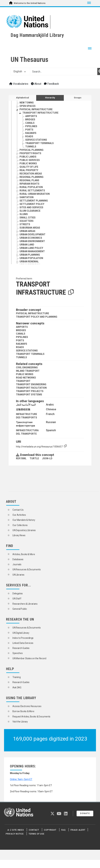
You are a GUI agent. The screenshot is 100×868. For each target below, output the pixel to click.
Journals (17, 564)
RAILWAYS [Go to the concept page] (31, 133)
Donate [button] (85, 813)
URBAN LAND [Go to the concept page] (27, 245)
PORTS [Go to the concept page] (29, 130)
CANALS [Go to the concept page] (30, 123)
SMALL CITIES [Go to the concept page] (28, 218)
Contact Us (18, 510)
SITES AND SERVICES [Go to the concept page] (31, 207)
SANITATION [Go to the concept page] (27, 197)
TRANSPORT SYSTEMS (29, 395)
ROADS (20, 347)
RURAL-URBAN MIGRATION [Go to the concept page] (35, 194)
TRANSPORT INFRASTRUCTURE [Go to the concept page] (40, 113)
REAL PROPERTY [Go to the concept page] (29, 170)
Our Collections (20, 525)
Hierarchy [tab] (50, 98)
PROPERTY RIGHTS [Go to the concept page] (30, 153)
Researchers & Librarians (25, 604)
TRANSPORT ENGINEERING (31, 384)
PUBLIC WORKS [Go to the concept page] (28, 163)
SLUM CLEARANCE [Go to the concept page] (30, 211)
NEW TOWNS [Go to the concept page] (27, 103)
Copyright (50, 830)
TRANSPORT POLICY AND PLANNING (37, 317)
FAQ (63, 830)
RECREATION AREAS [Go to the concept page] (31, 174)
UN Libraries (18, 575)
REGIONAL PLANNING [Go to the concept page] (31, 177)
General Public (20, 609)
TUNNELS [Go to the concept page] (31, 147)
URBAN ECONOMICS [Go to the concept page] (31, 238)
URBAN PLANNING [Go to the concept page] (30, 255)
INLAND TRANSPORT (28, 371)
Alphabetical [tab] (22, 98)
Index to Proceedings (23, 638)
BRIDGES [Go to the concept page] (30, 120)
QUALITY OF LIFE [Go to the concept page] (29, 167)
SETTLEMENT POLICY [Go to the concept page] (32, 204)
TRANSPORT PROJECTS (30, 391)
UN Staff (17, 599)
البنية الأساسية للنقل (26, 405)
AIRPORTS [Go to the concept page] (31, 116)
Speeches (18, 653)
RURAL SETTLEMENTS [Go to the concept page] (32, 191)
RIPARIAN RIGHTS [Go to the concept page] (29, 184)
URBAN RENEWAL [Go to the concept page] (29, 261)
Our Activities (19, 515)
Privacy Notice (15, 834)
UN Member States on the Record (29, 658)
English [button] (20, 71)
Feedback (51, 84)
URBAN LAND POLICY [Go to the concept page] (31, 248)
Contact (34, 830)
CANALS (21, 334)
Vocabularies (19, 84)
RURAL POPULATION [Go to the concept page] (31, 187)
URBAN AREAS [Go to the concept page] (27, 231)
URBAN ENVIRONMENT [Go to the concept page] (32, 241)
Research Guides (21, 648)
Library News (19, 535)
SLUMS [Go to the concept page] (24, 214)
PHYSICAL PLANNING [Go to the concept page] (31, 150)
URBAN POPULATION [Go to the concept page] (31, 258)
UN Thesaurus (29, 60)
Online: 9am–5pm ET (21, 779)
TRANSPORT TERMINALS (30, 354)
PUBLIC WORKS (25, 374)
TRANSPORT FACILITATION (31, 388)
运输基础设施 (23, 409)
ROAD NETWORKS (26, 378)
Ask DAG (17, 687)
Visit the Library (20, 722)
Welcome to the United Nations (30, 3)
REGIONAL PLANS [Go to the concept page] (29, 180)
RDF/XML (21, 458)
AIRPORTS (22, 327)
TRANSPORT (23, 381)
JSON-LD (47, 458)
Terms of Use (36, 834)
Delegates (18, 593)
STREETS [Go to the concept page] (25, 224)
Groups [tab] (78, 98)
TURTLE (34, 458)
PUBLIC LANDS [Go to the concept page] (28, 157)
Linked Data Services (23, 643)
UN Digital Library (21, 633)
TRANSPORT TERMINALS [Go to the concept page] (39, 143)
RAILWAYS (22, 344)
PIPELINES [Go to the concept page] (31, 126)
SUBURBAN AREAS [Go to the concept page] (30, 228)
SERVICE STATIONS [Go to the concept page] (36, 140)
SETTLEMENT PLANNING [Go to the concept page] (34, 201)
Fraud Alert (78, 830)
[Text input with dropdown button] (64, 72)
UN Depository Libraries (24, 530)
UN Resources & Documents (27, 569)
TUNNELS (21, 357)
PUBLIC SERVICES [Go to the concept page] (30, 160)
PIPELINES (22, 337)
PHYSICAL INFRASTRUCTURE (32, 313)
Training (16, 677)
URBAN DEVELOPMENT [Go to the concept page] (32, 234)
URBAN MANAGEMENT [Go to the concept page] (32, 251)
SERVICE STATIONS (27, 351)
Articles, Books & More (24, 554)
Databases (18, 559)
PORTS (20, 340)
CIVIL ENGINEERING (27, 367)
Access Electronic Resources (27, 706)
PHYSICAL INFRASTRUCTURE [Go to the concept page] (36, 109)
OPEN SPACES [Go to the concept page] (28, 106)
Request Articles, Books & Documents (31, 717)
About (36, 84)
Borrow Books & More (23, 711)
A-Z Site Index (16, 830)
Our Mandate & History (24, 520)
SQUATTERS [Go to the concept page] (27, 221)
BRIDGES (21, 330)
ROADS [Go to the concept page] (29, 136)
